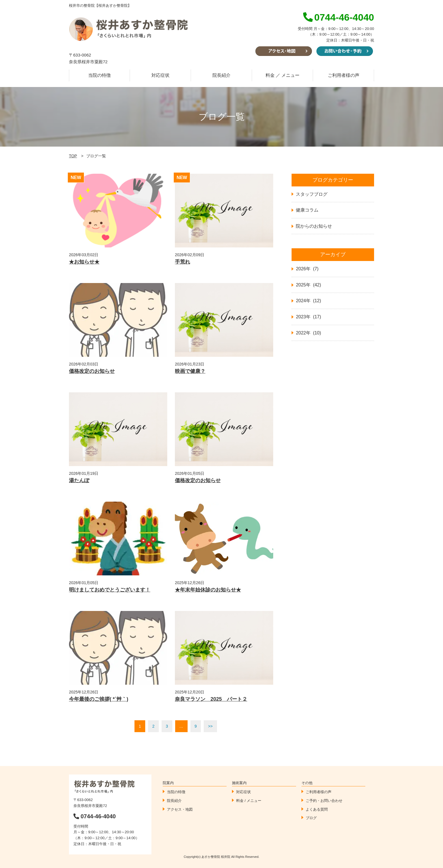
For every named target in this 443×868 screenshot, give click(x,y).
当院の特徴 (99, 75)
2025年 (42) (308, 285)
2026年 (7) (307, 269)
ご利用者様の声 (344, 75)
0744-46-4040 (95, 816)
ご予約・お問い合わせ (324, 801)
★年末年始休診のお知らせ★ (208, 590)
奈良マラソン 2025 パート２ (211, 699)
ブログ (311, 818)
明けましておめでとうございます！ (110, 590)
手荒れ (183, 262)
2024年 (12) (308, 301)
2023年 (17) (308, 317)
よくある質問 (317, 809)
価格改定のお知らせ (92, 371)
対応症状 (160, 75)
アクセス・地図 (180, 809)
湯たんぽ (79, 480)
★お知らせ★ (84, 262)
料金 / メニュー (249, 801)
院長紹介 (221, 75)
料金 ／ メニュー (283, 75)
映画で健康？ (190, 371)
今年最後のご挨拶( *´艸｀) (99, 699)
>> (210, 726)
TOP (73, 156)
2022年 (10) (308, 333)
